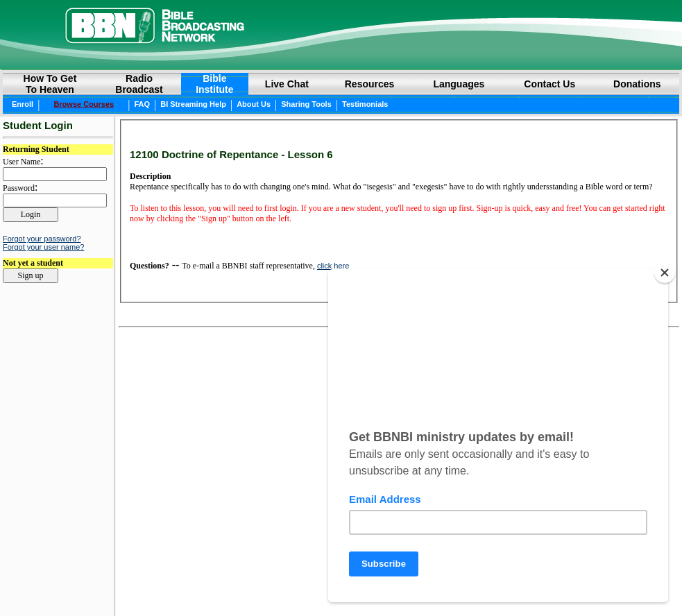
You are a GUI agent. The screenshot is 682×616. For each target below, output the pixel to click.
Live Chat (287, 84)
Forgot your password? (42, 239)
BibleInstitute (214, 84)
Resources (370, 84)
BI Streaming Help (193, 104)
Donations (637, 84)
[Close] (665, 273)
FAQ (142, 104)
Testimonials (365, 104)
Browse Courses (84, 104)
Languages (459, 84)
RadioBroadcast (139, 84)
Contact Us (549, 84)
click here (333, 266)
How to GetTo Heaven (50, 84)
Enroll (23, 104)
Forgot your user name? (43, 247)
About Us (254, 104)
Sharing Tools (306, 104)
